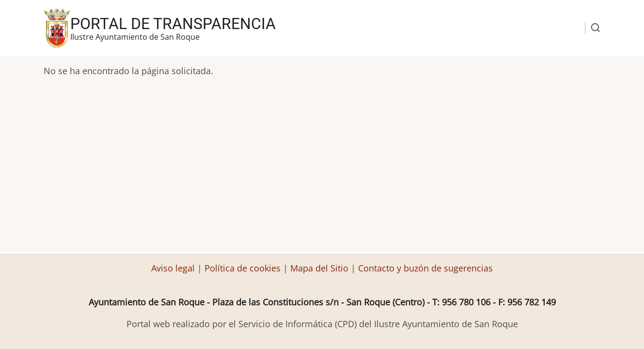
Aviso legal (174, 268)
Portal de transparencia (173, 24)
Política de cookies (243, 268)
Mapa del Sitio (319, 268)
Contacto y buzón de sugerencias (425, 268)
